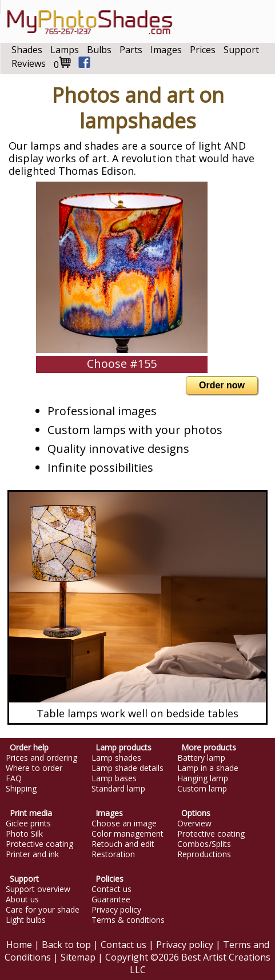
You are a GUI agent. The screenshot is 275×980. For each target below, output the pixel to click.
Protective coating (39, 844)
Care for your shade (43, 910)
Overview (194, 824)
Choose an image (124, 824)
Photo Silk (24, 834)
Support (241, 50)
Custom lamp (202, 789)
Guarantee (111, 899)
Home (19, 945)
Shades (27, 50)
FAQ (14, 778)
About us (22, 899)
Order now (222, 385)
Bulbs (99, 50)
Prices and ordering (41, 758)
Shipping (21, 789)
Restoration (113, 854)
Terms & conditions (128, 920)
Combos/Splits (204, 844)
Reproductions (204, 854)
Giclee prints (28, 824)
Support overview (38, 889)
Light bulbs (26, 920)
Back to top (66, 945)
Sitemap (78, 957)
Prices (203, 50)
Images (166, 50)
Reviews (29, 63)
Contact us (111, 889)
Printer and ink (32, 854)
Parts (131, 50)
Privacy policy (116, 910)
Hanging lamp (203, 778)
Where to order (34, 768)
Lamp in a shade (208, 768)
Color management (127, 834)
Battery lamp (201, 758)
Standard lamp (118, 789)
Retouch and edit (123, 844)
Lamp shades (116, 758)
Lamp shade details (127, 768)
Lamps (65, 50)
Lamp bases (114, 778)
